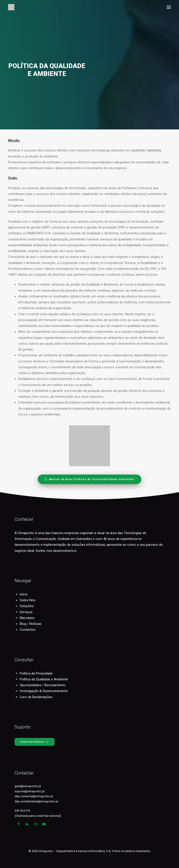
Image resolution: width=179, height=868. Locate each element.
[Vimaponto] (11, 7)
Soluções (27, 606)
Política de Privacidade (36, 673)
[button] (169, 7)
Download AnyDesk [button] (35, 742)
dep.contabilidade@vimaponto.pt (36, 801)
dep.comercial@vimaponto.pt (34, 796)
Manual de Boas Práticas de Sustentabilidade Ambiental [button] (89, 479)
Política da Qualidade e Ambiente (44, 679)
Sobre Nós (28, 600)
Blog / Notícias (31, 624)
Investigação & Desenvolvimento (44, 691)
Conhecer (24, 519)
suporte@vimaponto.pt (30, 791)
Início (24, 594)
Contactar (24, 773)
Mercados (27, 618)
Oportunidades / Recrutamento (43, 685)
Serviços (26, 612)
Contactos (28, 630)
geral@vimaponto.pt (28, 786)
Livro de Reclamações (36, 697)
